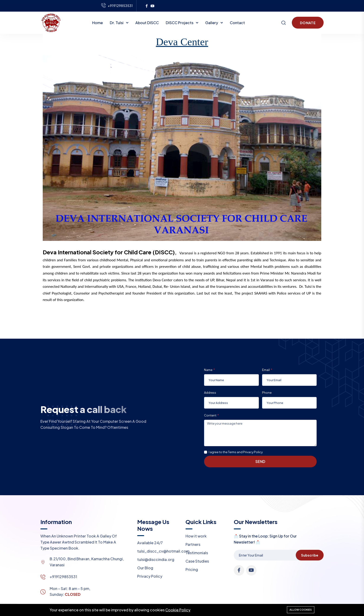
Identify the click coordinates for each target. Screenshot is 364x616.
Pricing (192, 569)
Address (210, 393)
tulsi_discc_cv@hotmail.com (163, 551)
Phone (267, 393)
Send (260, 461)
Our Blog (145, 568)
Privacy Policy (150, 576)
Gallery (212, 23)
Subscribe (310, 555)
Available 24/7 (150, 543)
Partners (193, 544)
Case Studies (197, 561)
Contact (237, 23)
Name (208, 370)
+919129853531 (63, 577)
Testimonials (197, 553)
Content (210, 415)
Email (266, 370)
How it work (196, 536)
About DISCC (147, 23)
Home (97, 23)
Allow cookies (301, 610)
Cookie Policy (178, 610)
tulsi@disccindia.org (156, 559)
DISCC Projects (180, 23)
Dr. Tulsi (117, 23)
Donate (308, 23)
